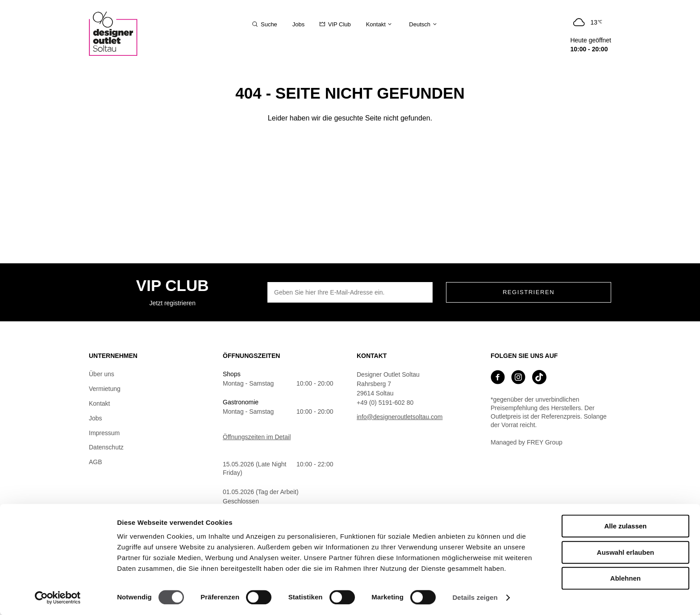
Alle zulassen (625, 526)
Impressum (104, 433)
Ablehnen (625, 578)
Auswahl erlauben (625, 552)
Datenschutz (106, 447)
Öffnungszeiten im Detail (257, 437)
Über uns (102, 374)
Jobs (96, 418)
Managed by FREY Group (527, 442)
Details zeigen (475, 597)
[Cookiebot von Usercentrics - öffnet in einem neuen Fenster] (58, 598)
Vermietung (105, 389)
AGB (96, 462)
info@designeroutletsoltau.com (400, 417)
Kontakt (99, 403)
